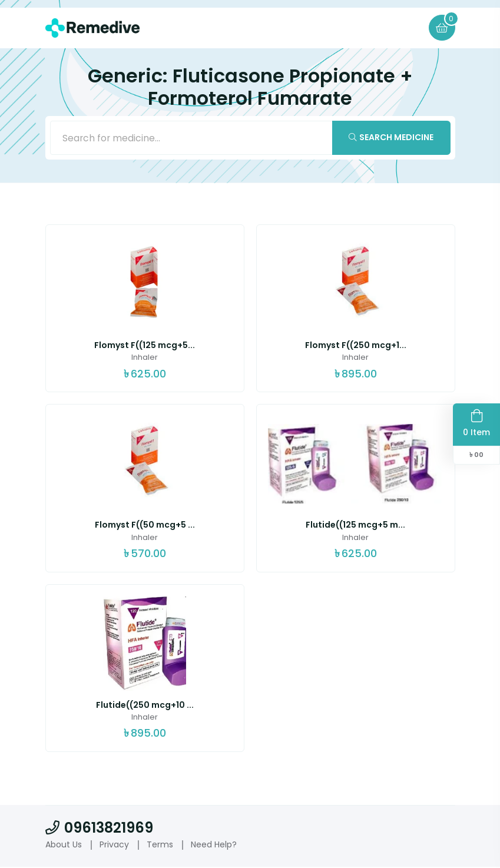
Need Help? (214, 845)
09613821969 (99, 828)
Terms (160, 845)
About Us (64, 845)
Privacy (114, 845)
